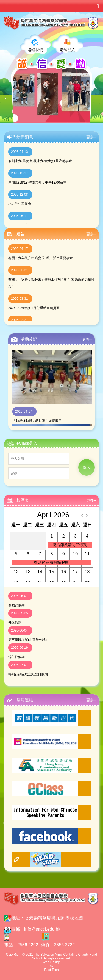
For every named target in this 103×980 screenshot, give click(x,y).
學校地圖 (74, 918)
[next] (87, 515)
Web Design (51, 962)
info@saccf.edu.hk (42, 929)
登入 (87, 467)
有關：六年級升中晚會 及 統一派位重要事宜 (41, 258)
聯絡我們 (35, 50)
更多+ (91, 137)
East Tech (51, 970)
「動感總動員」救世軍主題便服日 (37, 421)
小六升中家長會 (20, 204)
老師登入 (68, 50)
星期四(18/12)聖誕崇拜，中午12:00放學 (37, 182)
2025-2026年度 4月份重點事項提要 (34, 308)
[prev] (82, 515)
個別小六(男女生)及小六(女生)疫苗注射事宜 (40, 161)
